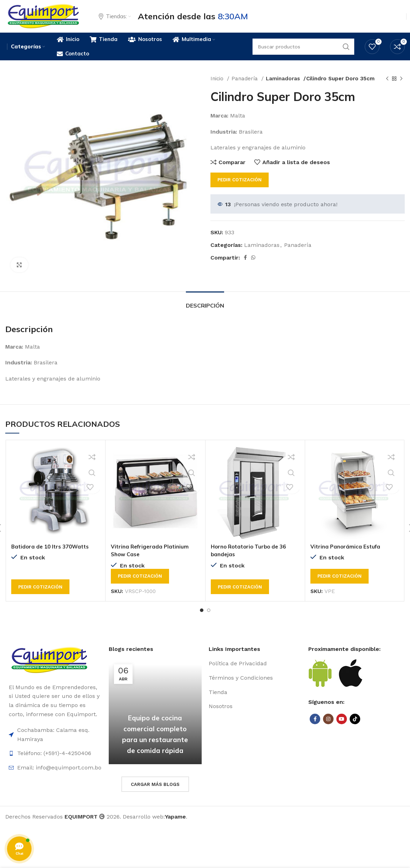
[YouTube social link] (342, 726)
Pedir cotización (240, 187)
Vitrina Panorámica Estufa (347, 554)
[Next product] (401, 86)
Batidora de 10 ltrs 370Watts (53, 554)
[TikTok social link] (355, 726)
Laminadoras (283, 86)
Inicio (218, 86)
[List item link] (255, 671)
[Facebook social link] (245, 265)
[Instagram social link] (328, 726)
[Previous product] (387, 86)
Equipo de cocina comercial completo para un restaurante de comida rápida (155, 736)
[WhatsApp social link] (253, 265)
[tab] (205, 310)
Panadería (246, 86)
